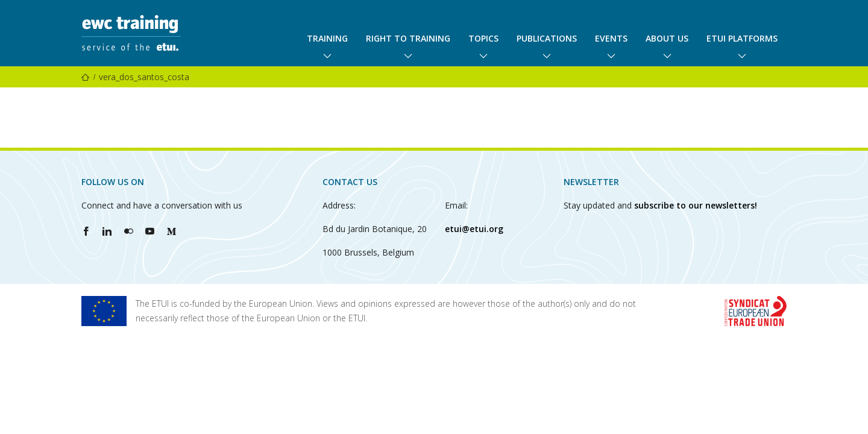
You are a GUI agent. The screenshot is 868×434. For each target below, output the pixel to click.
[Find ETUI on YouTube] (150, 231)
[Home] (86, 77)
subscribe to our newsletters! (696, 205)
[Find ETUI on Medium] (171, 231)
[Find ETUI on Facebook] (86, 231)
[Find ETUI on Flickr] (129, 231)
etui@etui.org (474, 229)
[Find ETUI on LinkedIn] (107, 231)
